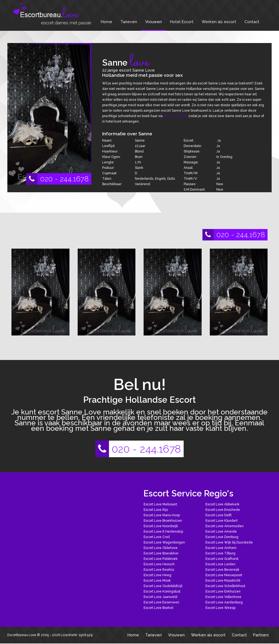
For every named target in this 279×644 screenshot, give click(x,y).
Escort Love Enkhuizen (223, 591)
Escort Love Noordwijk (161, 526)
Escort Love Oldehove (161, 548)
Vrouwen (154, 22)
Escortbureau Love (22, 635)
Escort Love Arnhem (221, 548)
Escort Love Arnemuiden (225, 526)
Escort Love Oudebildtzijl (163, 586)
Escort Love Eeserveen (161, 602)
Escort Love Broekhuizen (163, 521)
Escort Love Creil (157, 537)
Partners (261, 635)
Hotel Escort (182, 22)
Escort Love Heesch (159, 564)
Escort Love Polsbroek (161, 559)
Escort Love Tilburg (220, 553)
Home (107, 22)
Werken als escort (219, 22)
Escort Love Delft (219, 515)
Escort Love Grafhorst (222, 559)
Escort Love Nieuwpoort (224, 575)
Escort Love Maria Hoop (162, 515)
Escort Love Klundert (222, 521)
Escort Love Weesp (220, 608)
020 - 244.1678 (57, 179)
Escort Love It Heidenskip (163, 532)
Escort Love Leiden (220, 564)
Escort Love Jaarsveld (160, 597)
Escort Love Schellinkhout (225, 586)
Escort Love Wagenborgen (164, 542)
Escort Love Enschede (223, 510)
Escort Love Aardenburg (224, 602)
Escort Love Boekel (158, 608)
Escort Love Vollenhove (223, 597)
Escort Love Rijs (156, 510)
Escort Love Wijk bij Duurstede (229, 542)
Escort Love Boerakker (161, 553)
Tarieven (129, 22)
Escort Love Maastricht (223, 581)
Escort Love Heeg (157, 575)
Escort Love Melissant (160, 504)
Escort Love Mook (157, 581)
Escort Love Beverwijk (222, 570)
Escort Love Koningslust (162, 591)
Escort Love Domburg (222, 537)
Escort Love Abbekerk (222, 504)
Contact (252, 22)
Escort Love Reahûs (159, 570)
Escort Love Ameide (221, 532)
